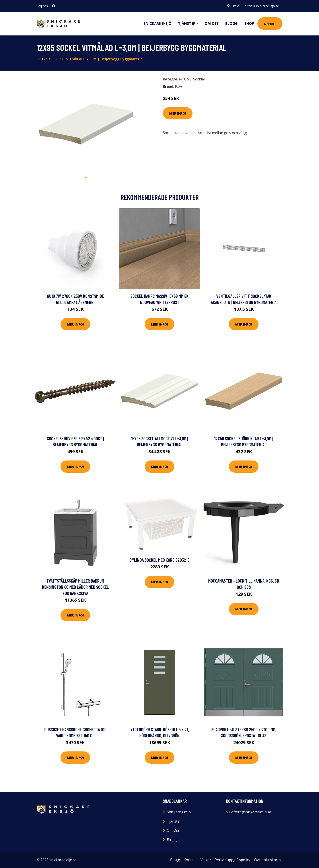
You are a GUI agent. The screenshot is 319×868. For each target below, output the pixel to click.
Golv (188, 79)
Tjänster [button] (187, 23)
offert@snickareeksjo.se (262, 6)
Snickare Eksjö (158, 23)
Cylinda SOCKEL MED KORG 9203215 (159, 560)
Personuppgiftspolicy (232, 860)
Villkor (206, 860)
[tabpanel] (86, 124)
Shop (249, 23)
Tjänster (174, 821)
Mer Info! (178, 113)
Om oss (212, 23)
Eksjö (235, 6)
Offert (270, 23)
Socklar (199, 79)
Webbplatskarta (267, 860)
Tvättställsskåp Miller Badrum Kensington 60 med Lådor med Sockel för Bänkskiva (75, 587)
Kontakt (190, 860)
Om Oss (173, 830)
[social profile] (54, 6)
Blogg (231, 23)
